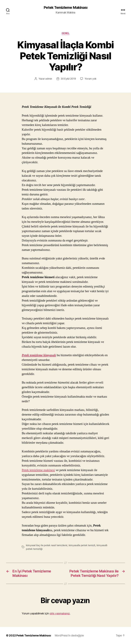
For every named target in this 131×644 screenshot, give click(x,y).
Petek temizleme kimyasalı (39, 355)
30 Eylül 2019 (68, 79)
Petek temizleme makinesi (38, 470)
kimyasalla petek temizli (82, 545)
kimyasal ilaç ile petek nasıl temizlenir (47, 545)
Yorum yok (90, 79)
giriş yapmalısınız (60, 613)
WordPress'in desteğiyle (69, 635)
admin (49, 79)
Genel (66, 33)
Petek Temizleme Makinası (65, 8)
